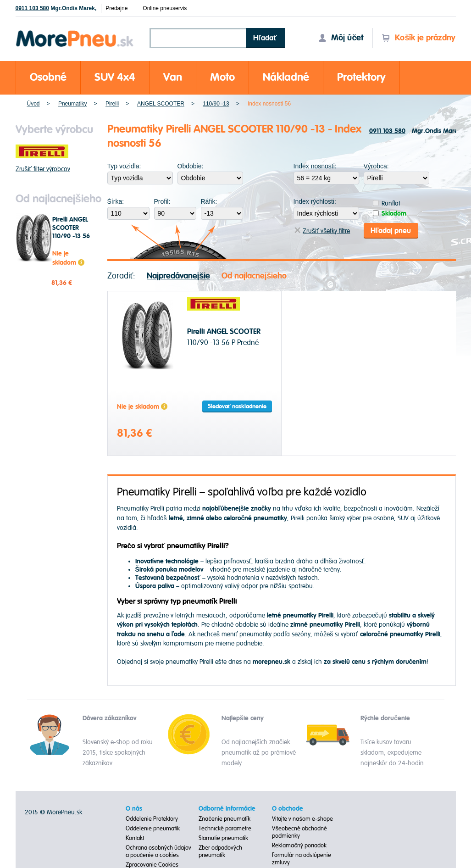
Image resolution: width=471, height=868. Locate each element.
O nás (134, 808)
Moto (222, 77)
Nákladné (286, 77)
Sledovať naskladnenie (237, 406)
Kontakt (135, 838)
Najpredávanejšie (178, 275)
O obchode (288, 808)
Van (173, 77)
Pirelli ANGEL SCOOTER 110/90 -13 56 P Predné (71, 232)
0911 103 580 (32, 8)
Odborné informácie (227, 808)
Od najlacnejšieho (254, 275)
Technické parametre (225, 828)
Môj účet (341, 38)
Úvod (33, 104)
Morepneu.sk (75, 32)
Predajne (116, 8)
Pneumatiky (73, 104)
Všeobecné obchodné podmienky (299, 832)
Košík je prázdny (418, 38)
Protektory (361, 77)
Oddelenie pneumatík (153, 828)
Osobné (48, 77)
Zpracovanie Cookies (152, 864)
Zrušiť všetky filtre (322, 231)
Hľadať (265, 38)
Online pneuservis (165, 8)
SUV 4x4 (115, 77)
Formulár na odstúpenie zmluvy (302, 858)
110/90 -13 (216, 104)
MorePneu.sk (64, 812)
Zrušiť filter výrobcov (43, 169)
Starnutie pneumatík (223, 838)
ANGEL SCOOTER (161, 104)
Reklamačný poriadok (299, 845)
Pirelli (112, 104)
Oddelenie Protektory (152, 818)
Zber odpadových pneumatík (220, 851)
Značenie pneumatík (224, 818)
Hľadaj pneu (391, 230)
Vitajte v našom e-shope (302, 818)
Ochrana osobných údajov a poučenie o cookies (158, 851)
